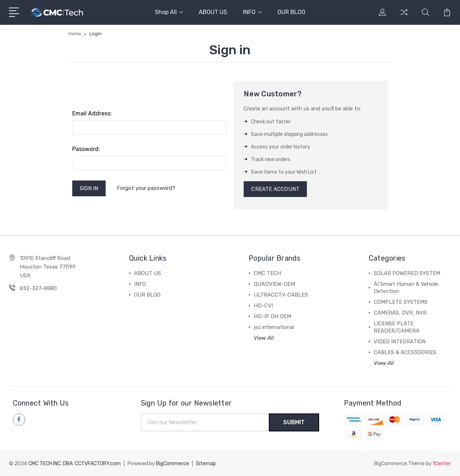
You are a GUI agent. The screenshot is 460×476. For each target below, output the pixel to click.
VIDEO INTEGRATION (400, 342)
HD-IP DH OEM (272, 316)
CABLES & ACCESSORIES (405, 352)
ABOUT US (213, 12)
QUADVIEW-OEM (274, 284)
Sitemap (206, 464)
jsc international (274, 327)
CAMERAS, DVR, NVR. (401, 313)
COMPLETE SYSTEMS (401, 302)
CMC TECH (267, 273)
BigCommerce (172, 464)
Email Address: (92, 113)
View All (264, 338)
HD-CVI (263, 306)
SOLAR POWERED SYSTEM (407, 273)
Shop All (169, 12)
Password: (86, 149)
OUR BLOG (291, 12)
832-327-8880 (38, 288)
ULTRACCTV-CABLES (281, 295)
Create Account (275, 189)
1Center (442, 464)
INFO (252, 12)
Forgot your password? (146, 188)
